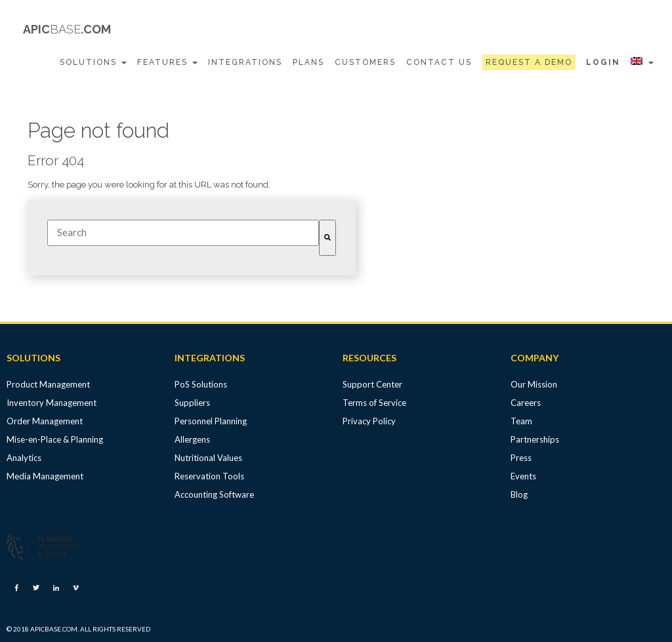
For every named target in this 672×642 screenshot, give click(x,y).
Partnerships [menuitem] (535, 439)
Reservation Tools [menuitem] (209, 476)
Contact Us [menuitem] (439, 62)
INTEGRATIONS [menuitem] (210, 358)
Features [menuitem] (167, 62)
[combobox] (183, 233)
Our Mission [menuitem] (534, 384)
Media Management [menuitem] (45, 476)
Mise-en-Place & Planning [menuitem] (55, 439)
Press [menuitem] (521, 458)
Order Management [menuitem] (45, 421)
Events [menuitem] (523, 476)
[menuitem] (529, 63)
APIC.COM (67, 29)
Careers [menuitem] (526, 403)
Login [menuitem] (603, 62)
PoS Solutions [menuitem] (201, 384)
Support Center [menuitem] (372, 384)
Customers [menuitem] (365, 62)
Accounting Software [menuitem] (214, 494)
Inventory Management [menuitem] (52, 403)
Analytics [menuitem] (24, 458)
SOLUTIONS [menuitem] (33, 358)
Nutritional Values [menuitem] (208, 458)
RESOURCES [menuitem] (369, 358)
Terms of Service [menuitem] (374, 403)
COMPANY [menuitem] (535, 358)
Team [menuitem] (521, 421)
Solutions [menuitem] (93, 62)
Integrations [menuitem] (245, 62)
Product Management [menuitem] (48, 384)
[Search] (327, 238)
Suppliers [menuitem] (192, 403)
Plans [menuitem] (308, 62)
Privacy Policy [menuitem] (369, 421)
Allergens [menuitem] (192, 439)
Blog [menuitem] (519, 494)
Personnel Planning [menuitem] (211, 421)
